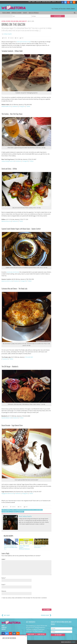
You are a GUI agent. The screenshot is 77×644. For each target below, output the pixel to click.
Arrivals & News (16, 13)
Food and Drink (15, 21)
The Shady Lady (14, 512)
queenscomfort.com (7, 281)
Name (4, 578)
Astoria (3, 21)
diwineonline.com (6, 221)
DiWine (13, 510)
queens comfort (39, 510)
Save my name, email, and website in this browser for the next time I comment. (25, 598)
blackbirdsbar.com (7, 418)
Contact (54, 2)
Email (3, 585)
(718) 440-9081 (29, 357)
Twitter (28, 106)
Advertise (39, 2)
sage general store (6, 512)
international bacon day (20, 510)
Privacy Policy (17, 642)
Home (30, 2)
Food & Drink (6, 13)
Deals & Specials (34, 13)
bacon (3, 510)
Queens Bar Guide (47, 2)
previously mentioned (13, 272)
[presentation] (13, 604)
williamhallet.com (6, 106)
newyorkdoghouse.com (8, 161)
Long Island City (23, 21)
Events (25, 13)
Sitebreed (73, 642)
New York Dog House (30, 510)
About (33, 2)
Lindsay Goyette (8, 34)
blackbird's (8, 510)
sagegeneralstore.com (8, 493)
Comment (4, 559)
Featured (8, 21)
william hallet (21, 512)
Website (4, 591)
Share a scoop (31, 634)
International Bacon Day (24, 42)
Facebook (15, 106)
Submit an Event (41, 634)
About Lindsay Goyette (25, 516)
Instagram (22, 106)
